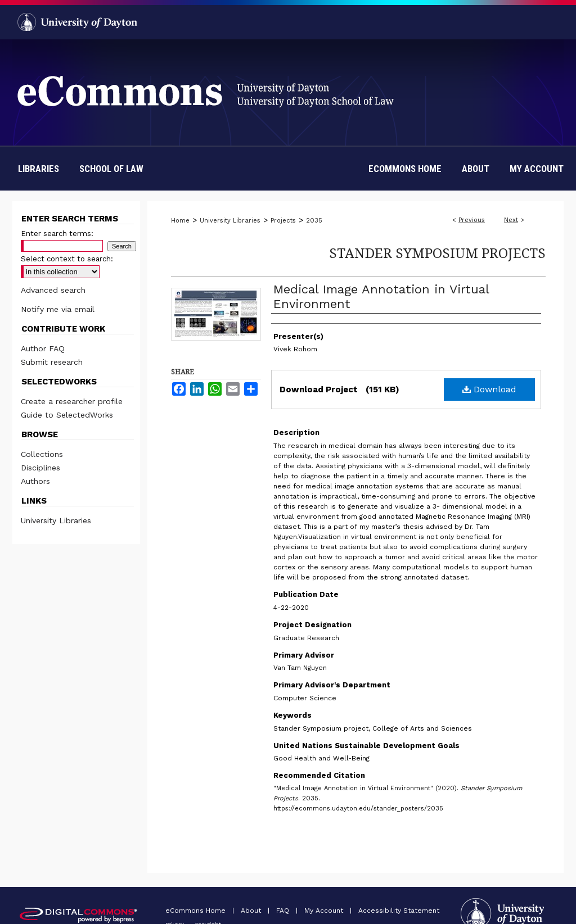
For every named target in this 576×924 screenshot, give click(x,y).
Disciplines (40, 468)
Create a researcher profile (72, 401)
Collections (42, 454)
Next (511, 220)
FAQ (284, 911)
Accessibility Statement (399, 911)
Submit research (52, 362)
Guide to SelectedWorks (67, 415)
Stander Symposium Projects (437, 253)
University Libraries (230, 221)
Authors (35, 481)
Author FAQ (43, 348)
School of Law (111, 169)
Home (180, 221)
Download (489, 389)
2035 (314, 221)
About (252, 911)
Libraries (39, 169)
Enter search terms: (57, 234)
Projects (283, 221)
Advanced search (53, 290)
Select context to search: (67, 259)
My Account (325, 911)
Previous (472, 220)
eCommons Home (197, 911)
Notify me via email (58, 309)
